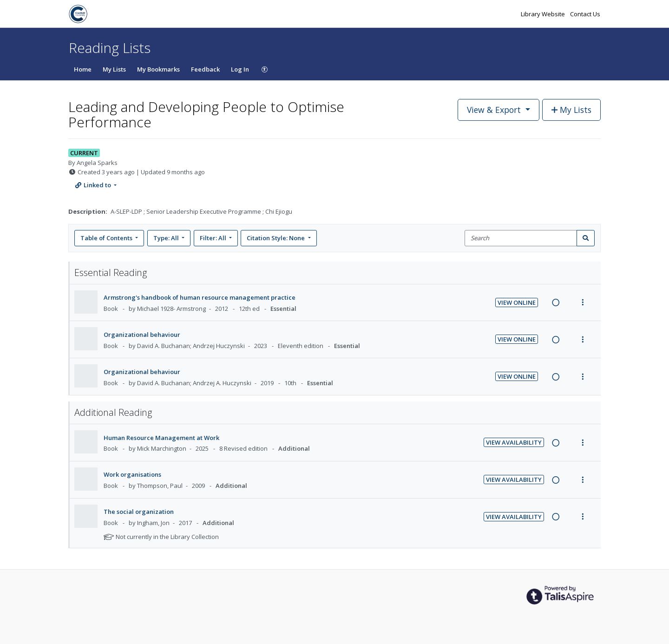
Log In (240, 69)
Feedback (205, 69)
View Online (517, 302)
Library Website (544, 14)
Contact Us (585, 14)
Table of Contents (107, 238)
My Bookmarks (158, 69)
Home (83, 69)
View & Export (495, 110)
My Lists (114, 69)
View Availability (514, 442)
